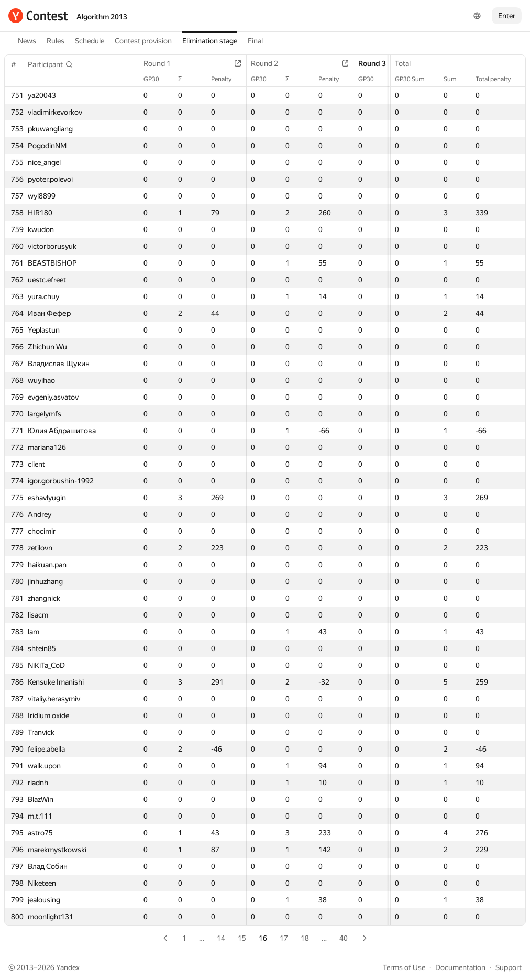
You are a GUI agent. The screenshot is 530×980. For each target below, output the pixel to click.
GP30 (157, 79)
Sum (455, 79)
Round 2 (270, 63)
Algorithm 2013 (102, 17)
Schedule (90, 41)
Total (408, 63)
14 (221, 938)
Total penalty (498, 79)
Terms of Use (404, 967)
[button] (51, 64)
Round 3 (377, 63)
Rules (56, 41)
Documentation (460, 967)
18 (305, 938)
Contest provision (143, 41)
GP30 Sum (415, 79)
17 (284, 938)
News (27, 41)
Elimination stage (210, 41)
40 (344, 938)
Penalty (227, 79)
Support (509, 967)
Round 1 (162, 63)
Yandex (68, 967)
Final (255, 41)
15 (242, 938)
